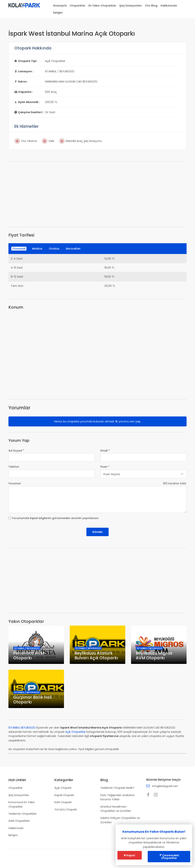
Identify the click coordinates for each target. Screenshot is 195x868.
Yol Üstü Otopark (66, 809)
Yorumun (15, 483)
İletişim (58, 13)
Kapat (129, 855)
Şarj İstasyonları (131, 6)
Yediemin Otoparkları (23, 814)
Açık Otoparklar (75, 732)
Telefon (14, 467)
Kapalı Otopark (64, 795)
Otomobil (19, 249)
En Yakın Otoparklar (102, 6)
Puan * (105, 467)
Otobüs (54, 249)
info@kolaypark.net (165, 786)
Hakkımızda (169, 6)
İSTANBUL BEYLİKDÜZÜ (22, 728)
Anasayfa (60, 6)
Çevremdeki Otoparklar (169, 857)
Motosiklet (73, 249)
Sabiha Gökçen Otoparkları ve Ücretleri (120, 820)
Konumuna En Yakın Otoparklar (22, 804)
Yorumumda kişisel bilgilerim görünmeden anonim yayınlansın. (55, 518)
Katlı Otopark (63, 802)
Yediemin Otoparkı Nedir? (117, 788)
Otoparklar (78, 6)
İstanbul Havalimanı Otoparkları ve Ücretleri (116, 809)
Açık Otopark (63, 788)
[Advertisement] (97, 194)
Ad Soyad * (16, 451)
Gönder (97, 532)
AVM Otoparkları (19, 821)
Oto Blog (151, 6)
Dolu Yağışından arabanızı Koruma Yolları (117, 797)
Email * (105, 451)
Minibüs (37, 249)
